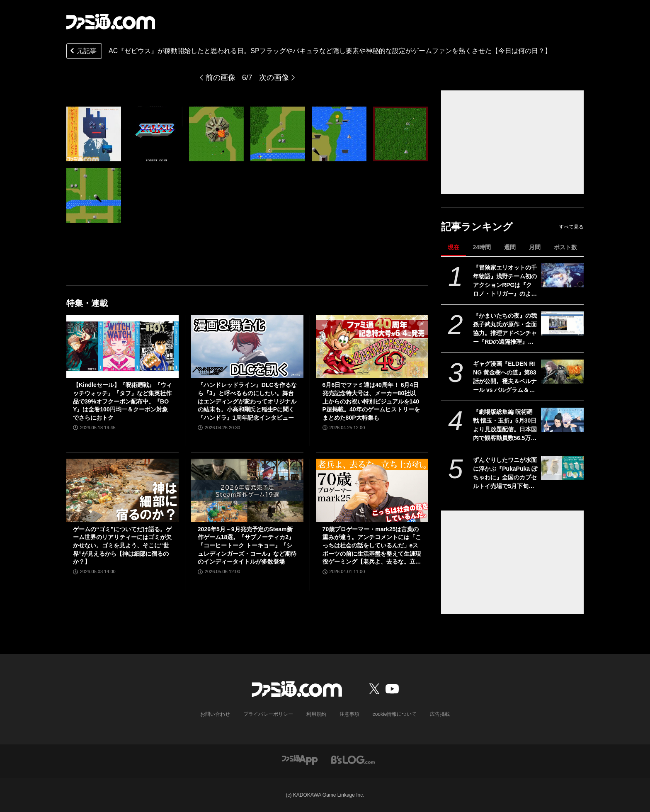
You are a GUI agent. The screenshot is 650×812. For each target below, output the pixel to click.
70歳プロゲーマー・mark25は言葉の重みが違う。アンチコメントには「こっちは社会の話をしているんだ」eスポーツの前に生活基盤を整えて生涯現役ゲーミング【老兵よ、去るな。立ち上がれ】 (372, 546)
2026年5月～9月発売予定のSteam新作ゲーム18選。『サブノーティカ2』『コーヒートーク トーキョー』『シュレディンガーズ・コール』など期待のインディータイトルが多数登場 (247, 545)
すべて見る (571, 227)
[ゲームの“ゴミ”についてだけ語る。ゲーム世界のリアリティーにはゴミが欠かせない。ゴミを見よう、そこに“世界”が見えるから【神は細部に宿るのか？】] (122, 490)
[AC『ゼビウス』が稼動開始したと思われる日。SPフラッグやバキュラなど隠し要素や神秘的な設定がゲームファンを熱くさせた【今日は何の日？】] (94, 134)
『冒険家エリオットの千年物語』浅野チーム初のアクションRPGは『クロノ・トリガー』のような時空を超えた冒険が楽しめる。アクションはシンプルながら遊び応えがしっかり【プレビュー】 (505, 281)
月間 (535, 247)
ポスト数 (565, 247)
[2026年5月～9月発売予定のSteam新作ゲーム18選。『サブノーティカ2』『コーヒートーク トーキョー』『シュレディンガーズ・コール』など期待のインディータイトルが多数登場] (247, 490)
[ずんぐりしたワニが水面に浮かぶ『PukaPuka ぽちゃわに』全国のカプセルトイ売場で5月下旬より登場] (562, 468)
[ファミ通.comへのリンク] (111, 22)
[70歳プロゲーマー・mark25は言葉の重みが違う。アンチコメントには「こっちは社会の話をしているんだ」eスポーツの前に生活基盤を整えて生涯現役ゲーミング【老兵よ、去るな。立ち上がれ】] (372, 490)
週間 (510, 247)
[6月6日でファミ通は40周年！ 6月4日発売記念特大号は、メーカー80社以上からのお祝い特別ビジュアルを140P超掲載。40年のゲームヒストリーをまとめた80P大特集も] (372, 346)
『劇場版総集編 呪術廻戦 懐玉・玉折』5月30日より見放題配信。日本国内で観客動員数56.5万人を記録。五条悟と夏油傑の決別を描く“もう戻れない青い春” (505, 425)
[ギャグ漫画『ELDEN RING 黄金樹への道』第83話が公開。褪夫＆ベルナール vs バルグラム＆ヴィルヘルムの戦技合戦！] (562, 372)
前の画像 (221, 78)
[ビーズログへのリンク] (353, 759)
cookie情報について (395, 714)
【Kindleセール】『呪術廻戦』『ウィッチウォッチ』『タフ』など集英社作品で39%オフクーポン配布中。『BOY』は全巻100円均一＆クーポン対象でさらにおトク (122, 401)
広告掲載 (440, 714)
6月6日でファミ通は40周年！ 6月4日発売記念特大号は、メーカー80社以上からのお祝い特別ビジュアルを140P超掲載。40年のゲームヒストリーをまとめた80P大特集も (371, 401)
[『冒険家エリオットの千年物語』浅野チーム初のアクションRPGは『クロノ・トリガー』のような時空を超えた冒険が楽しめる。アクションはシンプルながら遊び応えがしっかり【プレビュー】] (562, 275)
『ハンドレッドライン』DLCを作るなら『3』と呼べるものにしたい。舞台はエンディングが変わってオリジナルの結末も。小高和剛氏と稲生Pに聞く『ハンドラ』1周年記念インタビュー (247, 401)
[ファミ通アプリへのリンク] (300, 759)
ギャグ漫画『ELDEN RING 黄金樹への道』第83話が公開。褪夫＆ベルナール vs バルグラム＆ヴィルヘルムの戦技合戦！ (505, 377)
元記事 (82, 52)
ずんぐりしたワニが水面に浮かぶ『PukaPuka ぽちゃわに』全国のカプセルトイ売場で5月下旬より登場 (505, 474)
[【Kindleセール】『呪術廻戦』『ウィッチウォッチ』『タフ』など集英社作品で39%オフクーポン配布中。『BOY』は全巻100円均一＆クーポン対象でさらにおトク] (122, 346)
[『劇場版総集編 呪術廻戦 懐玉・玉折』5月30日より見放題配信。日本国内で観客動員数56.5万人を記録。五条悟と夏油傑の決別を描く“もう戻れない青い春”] (562, 420)
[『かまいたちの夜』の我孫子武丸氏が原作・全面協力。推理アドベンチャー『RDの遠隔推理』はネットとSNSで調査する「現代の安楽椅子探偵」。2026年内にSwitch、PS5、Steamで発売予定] (562, 323)
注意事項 (349, 714)
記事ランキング (477, 227)
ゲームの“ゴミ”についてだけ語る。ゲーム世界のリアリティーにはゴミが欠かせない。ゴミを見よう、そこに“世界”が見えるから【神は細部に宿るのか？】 (122, 545)
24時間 (482, 247)
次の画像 (274, 78)
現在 (454, 247)
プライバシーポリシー (268, 714)
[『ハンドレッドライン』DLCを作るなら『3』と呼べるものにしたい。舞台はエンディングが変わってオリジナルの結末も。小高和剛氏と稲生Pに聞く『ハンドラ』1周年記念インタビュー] (247, 346)
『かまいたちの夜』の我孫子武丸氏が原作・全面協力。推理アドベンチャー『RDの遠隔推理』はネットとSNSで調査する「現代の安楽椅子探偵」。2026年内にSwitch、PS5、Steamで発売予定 (505, 329)
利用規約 (316, 714)
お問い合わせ (215, 714)
